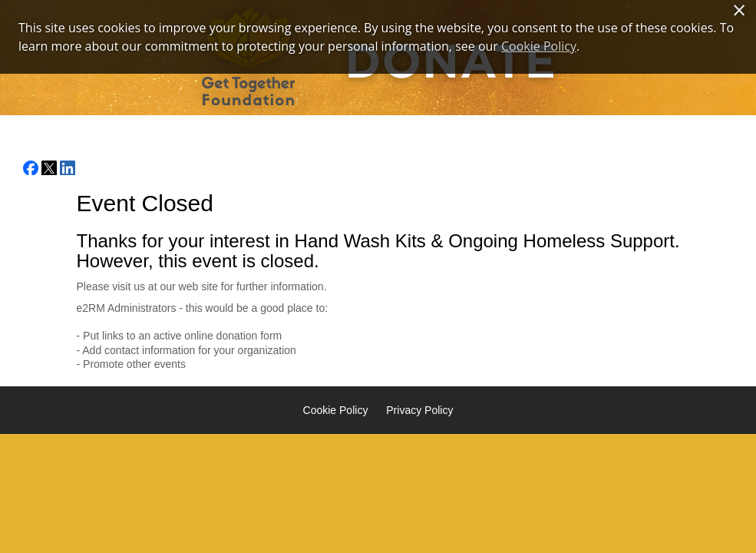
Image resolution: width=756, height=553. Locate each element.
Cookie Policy (336, 410)
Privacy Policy (419, 410)
